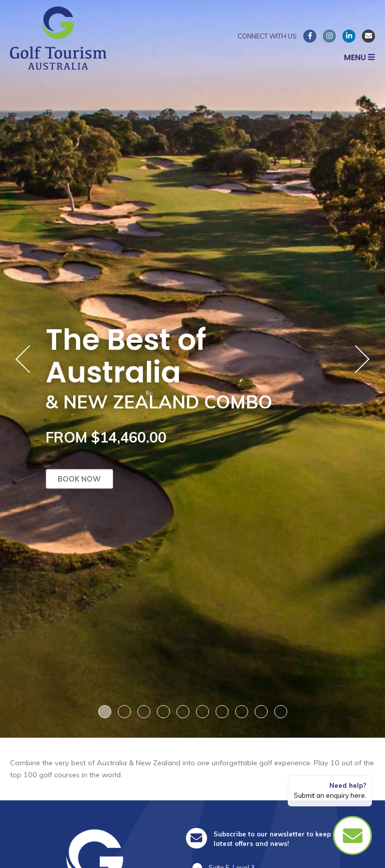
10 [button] (280, 712)
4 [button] (163, 712)
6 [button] (203, 712)
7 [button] (222, 712)
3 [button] (144, 712)
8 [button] (242, 712)
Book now (79, 479)
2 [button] (124, 712)
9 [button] (261, 712)
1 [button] (105, 712)
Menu (359, 57)
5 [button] (183, 712)
